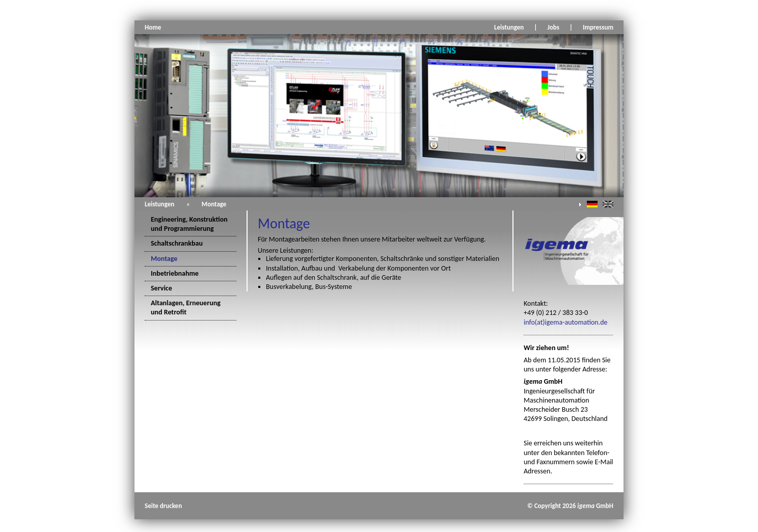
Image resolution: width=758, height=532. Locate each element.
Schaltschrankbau (177, 243)
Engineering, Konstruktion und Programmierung (189, 224)
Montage (214, 204)
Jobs (553, 27)
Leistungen (509, 27)
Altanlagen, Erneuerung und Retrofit (186, 308)
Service (161, 288)
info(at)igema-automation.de (566, 322)
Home (153, 27)
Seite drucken (163, 506)
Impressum (598, 27)
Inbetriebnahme (175, 273)
